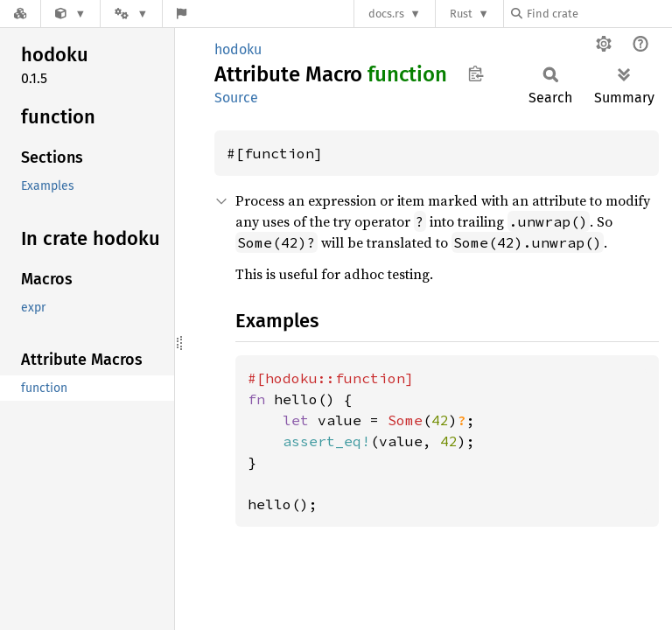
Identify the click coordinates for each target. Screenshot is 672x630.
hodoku (238, 49)
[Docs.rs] (20, 14)
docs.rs (386, 14)
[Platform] (131, 14)
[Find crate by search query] (598, 14)
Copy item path (476, 73)
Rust (461, 14)
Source (236, 98)
